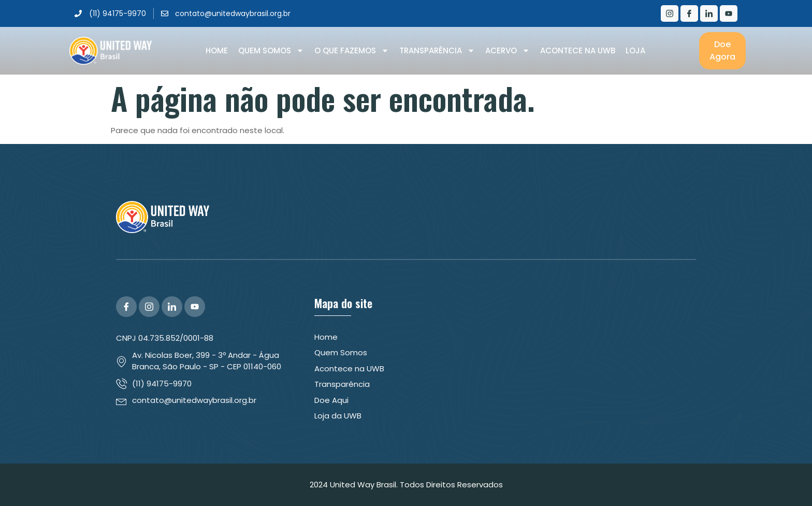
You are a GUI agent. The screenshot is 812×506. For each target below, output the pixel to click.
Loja (635, 50)
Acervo (508, 51)
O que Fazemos (352, 51)
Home (217, 50)
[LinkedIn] (709, 13)
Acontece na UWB (578, 50)
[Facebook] (689, 13)
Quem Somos (271, 51)
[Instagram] (670, 13)
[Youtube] (729, 13)
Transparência (437, 51)
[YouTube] (195, 307)
